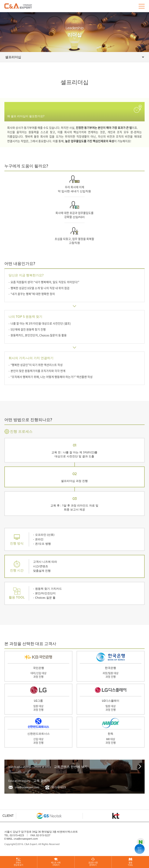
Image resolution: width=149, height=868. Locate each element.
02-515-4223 (59, 787)
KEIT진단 (140, 849)
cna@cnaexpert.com (27, 787)
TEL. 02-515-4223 (14, 835)
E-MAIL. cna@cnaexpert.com (21, 839)
